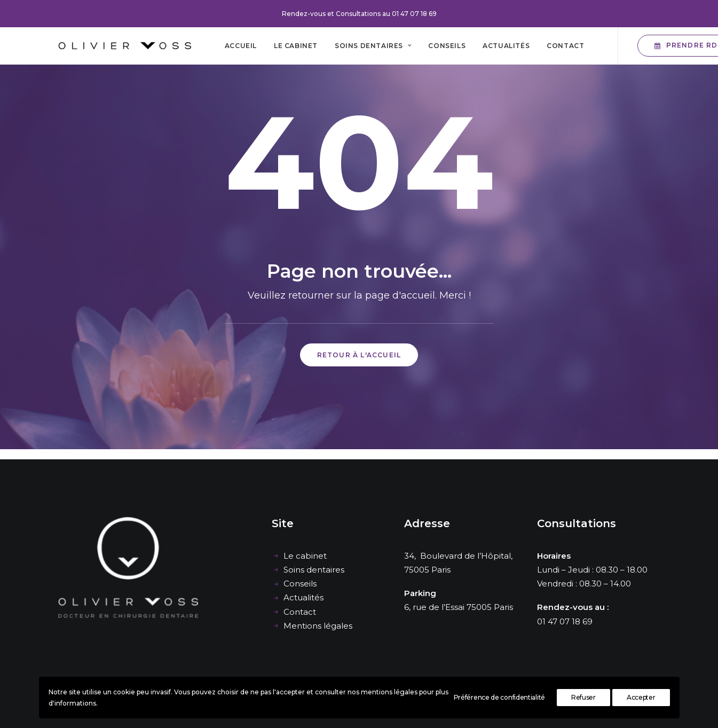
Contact (565, 46)
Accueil (241, 46)
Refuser (583, 697)
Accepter (641, 697)
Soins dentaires (373, 46)
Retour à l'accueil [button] (359, 355)
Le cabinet (296, 46)
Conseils (447, 46)
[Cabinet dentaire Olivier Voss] (125, 46)
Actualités (506, 46)
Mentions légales (318, 626)
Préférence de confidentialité (499, 697)
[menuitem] (241, 46)
